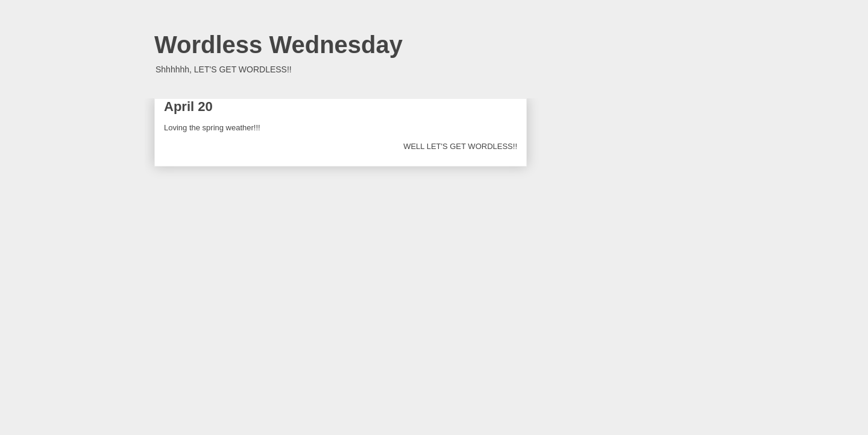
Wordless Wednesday (278, 45)
